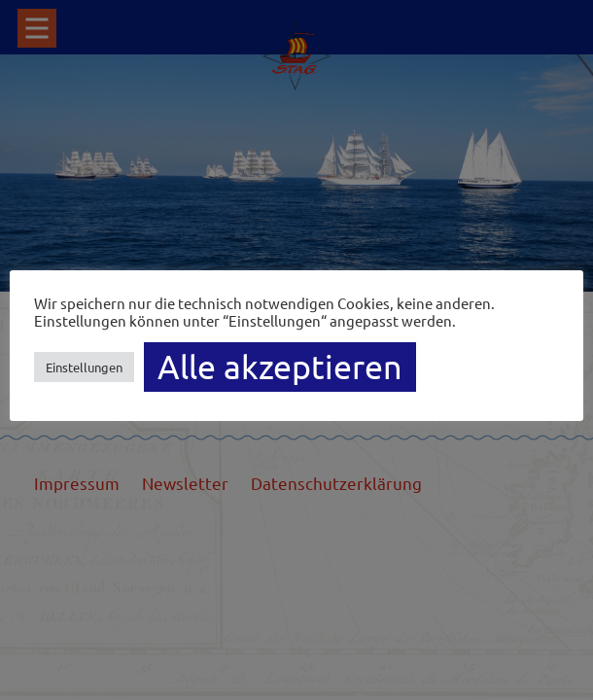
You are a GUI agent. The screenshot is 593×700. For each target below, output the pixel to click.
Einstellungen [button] (84, 367)
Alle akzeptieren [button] (280, 367)
